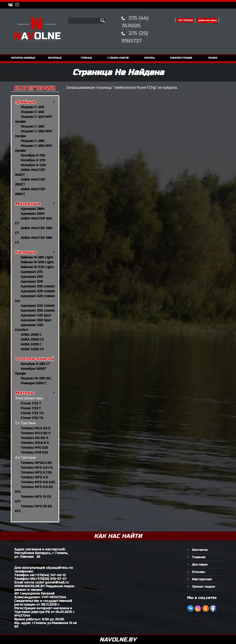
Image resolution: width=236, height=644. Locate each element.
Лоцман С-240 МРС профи (34, 119)
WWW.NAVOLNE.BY (30, 586)
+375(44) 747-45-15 (50, 575)
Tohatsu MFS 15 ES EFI (33, 499)
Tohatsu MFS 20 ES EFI (33, 509)
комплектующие (181, 58)
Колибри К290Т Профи (31, 371)
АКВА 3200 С (31, 344)
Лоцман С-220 (32, 107)
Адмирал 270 (32, 272)
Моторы (25, 393)
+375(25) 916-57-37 (51, 579)
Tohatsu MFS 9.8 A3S (38, 482)
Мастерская (202, 579)
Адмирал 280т (33, 209)
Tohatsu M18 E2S (34, 452)
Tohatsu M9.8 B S (35, 443)
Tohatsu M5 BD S (34, 438)
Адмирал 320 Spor (36, 315)
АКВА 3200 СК (32, 349)
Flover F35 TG (32, 418)
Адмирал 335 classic (38, 306)
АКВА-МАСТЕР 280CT (30, 192)
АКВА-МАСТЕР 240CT (30, 172)
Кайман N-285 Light (37, 257)
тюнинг (213, 58)
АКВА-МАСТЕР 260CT (30, 182)
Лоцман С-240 (32, 112)
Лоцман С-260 (32, 126)
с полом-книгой (118, 58)
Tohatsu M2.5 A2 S (35, 428)
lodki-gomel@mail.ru (52, 582)
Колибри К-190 (33, 155)
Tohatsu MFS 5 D (34, 477)
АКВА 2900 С (31, 335)
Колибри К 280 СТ (35, 364)
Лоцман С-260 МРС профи (34, 134)
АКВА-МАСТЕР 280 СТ (34, 240)
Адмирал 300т (33, 214)
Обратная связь (207, 20)
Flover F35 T (31, 408)
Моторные (28, 204)
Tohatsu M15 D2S (34, 448)
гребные (86, 58)
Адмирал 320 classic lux (35, 298)
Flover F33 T (31, 403)
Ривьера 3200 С (34, 383)
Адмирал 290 (32, 277)
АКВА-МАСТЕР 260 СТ (34, 230)
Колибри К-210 (33, 160)
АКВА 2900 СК (32, 339)
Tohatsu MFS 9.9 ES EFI (34, 489)
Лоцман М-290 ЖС (36, 378)
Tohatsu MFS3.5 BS (36, 463)
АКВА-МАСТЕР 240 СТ (33, 221)
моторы (150, 58)
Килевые (26, 252)
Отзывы (198, 572)
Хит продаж (186, 20)
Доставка (199, 564)
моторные (55, 58)
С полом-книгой (34, 359)
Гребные (25, 102)
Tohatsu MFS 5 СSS (36, 472)
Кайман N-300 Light (37, 262)
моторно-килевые (23, 58)
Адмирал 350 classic (38, 310)
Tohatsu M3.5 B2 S (36, 433)
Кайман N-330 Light (37, 267)
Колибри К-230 (33, 165)
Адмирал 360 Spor (36, 320)
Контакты (200, 550)
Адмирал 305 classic (38, 286)
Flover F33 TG (32, 413)
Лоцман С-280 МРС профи (34, 148)
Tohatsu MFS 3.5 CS (37, 468)
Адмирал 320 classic (38, 291)
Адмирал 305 (32, 281)
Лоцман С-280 (32, 141)
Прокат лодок (203, 586)
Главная (199, 557)
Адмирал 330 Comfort (29, 327)
